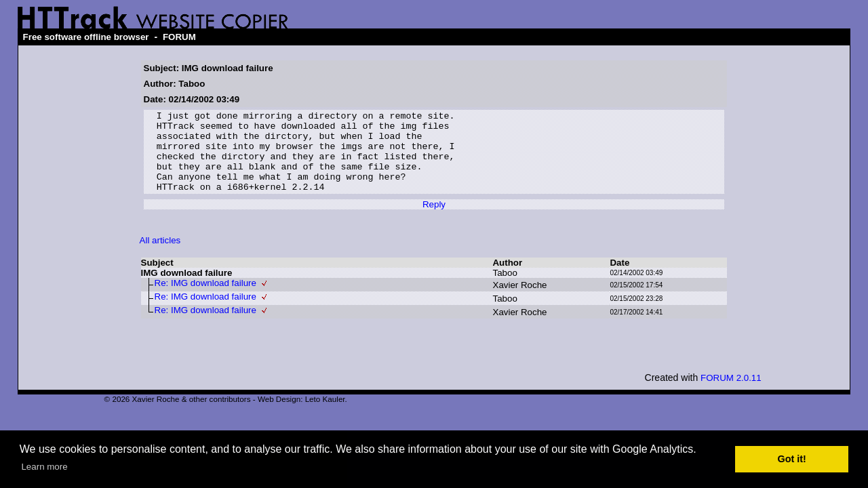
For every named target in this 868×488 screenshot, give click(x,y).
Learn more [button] (44, 467)
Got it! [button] (792, 459)
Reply (434, 221)
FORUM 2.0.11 (731, 394)
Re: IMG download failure (205, 299)
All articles (160, 257)
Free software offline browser (86, 37)
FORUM (179, 37)
